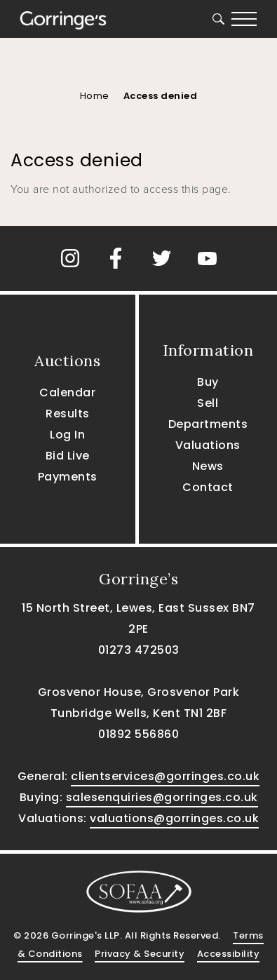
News (208, 466)
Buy (208, 382)
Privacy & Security (140, 954)
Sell (208, 403)
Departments (208, 424)
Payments (68, 477)
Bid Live (68, 456)
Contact (208, 487)
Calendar (67, 392)
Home (95, 96)
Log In (67, 435)
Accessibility (229, 954)
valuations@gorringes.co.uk (174, 818)
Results (68, 414)
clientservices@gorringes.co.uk (165, 776)
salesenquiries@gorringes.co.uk (162, 797)
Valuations (208, 445)
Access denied (161, 96)
